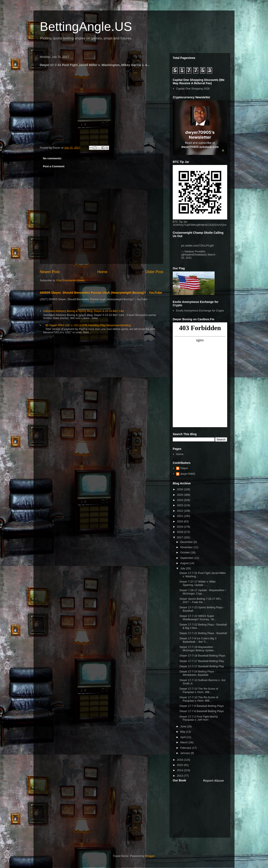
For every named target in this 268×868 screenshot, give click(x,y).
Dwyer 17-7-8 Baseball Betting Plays (202, 706)
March (184, 742)
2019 (180, 527)
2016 (180, 760)
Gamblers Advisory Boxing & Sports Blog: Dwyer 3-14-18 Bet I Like (84, 311)
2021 (180, 516)
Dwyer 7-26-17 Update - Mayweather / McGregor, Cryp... (202, 592)
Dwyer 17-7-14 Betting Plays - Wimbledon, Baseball (198, 673)
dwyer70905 (188, 474)
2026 (180, 489)
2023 (180, 505)
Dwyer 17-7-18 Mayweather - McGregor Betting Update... (198, 649)
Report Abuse (213, 780)
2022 (180, 511)
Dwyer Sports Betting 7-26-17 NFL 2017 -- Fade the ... (200, 600)
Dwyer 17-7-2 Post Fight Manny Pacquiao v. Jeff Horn (199, 718)
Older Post (154, 272)
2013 (180, 776)
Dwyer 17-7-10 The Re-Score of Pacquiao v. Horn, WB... (199, 690)
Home (102, 272)
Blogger (150, 856)
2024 (180, 500)
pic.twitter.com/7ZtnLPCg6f (197, 246)
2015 (180, 765)
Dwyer (184, 468)
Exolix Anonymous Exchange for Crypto (200, 311)
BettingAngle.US (86, 27)
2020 (180, 521)
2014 (180, 770)
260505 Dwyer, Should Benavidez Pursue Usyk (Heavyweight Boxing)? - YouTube (101, 293)
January (186, 753)
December (187, 542)
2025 (180, 495)
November (187, 547)
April (183, 737)
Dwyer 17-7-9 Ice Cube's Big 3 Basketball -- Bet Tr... (198, 640)
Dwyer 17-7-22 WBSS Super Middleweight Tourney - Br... (198, 618)
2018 (180, 532)
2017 (180, 537)
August (185, 563)
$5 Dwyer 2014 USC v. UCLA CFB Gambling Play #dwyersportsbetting (88, 325)
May (183, 732)
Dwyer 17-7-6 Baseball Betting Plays (202, 711)
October (186, 552)
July (183, 568)
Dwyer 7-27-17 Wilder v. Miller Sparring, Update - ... (198, 583)
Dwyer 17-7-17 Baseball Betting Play (202, 661)
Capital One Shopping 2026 (193, 89)
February (186, 748)
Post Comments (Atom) (71, 280)
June (184, 726)
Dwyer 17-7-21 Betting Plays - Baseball (203, 633)
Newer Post (50, 272)
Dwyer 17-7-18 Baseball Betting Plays (202, 656)
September (187, 558)
